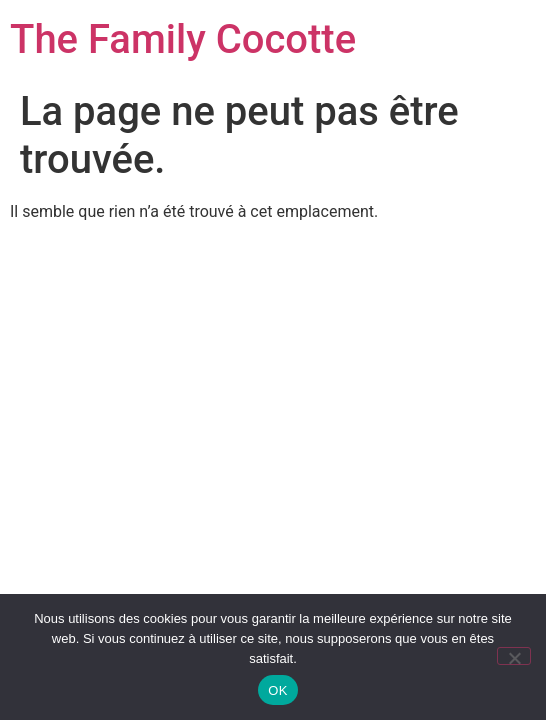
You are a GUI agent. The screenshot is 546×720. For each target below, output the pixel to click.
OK (277, 690)
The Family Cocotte (183, 39)
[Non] (514, 656)
